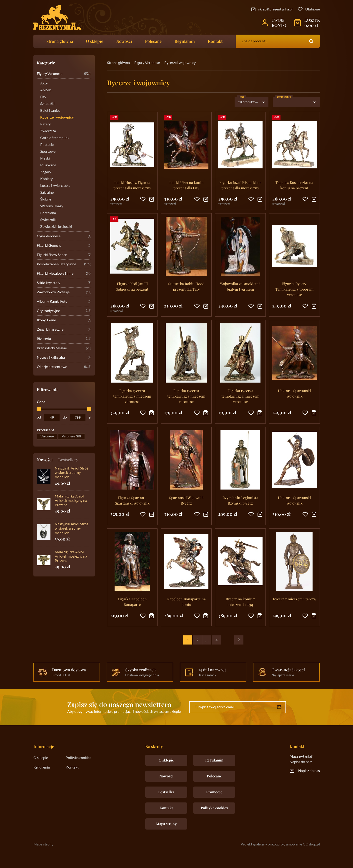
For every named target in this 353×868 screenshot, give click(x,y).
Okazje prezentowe (64, 367)
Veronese (47, 437)
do (65, 417)
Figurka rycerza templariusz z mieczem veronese (132, 396)
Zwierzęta (48, 131)
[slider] (39, 409)
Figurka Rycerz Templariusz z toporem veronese (294, 289)
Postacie (47, 145)
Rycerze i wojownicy (57, 117)
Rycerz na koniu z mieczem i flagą (240, 602)
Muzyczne (48, 165)
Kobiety (46, 179)
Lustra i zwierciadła (55, 186)
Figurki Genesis (64, 246)
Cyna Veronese (64, 236)
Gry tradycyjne (64, 311)
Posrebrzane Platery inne (64, 264)
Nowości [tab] (45, 460)
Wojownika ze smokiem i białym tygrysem (240, 286)
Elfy (43, 97)
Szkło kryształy (64, 283)
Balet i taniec (50, 111)
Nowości (124, 41)
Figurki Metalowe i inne (64, 274)
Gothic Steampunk (55, 138)
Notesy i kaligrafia (64, 358)
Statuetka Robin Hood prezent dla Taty (186, 286)
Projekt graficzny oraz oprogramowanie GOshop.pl (280, 844)
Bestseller (166, 792)
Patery (45, 124)
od (39, 417)
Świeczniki (48, 220)
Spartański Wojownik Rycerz (186, 500)
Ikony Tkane (64, 320)
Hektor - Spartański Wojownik (294, 393)
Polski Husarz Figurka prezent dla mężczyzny (132, 185)
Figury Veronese (64, 74)
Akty (44, 83)
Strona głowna (60, 41)
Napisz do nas (309, 771)
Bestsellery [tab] (68, 460)
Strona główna (118, 63)
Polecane (153, 41)
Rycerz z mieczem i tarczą (294, 599)
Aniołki (46, 90)
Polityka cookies (78, 758)
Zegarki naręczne (64, 330)
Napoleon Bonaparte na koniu (186, 602)
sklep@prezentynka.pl (275, 9)
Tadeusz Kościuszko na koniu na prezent (294, 185)
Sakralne (47, 193)
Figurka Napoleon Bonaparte (132, 602)
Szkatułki (47, 104)
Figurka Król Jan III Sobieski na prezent (132, 286)
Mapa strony (166, 824)
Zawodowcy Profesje (64, 292)
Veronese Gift (71, 437)
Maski (45, 158)
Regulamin (185, 41)
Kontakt (215, 41)
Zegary (46, 172)
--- (278, 102)
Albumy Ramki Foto (64, 302)
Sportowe (48, 152)
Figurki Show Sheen (64, 255)
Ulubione (313, 9)
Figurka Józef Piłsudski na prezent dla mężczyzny (240, 185)
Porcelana (48, 213)
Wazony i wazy (52, 206)
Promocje (214, 792)
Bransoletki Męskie (64, 348)
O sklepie (95, 41)
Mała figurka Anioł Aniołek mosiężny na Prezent (71, 501)
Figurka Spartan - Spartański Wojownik (132, 500)
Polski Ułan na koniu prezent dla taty (186, 185)
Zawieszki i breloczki (56, 227)
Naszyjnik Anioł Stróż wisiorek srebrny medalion (71, 473)
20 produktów (248, 102)
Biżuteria (64, 339)
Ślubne (46, 199)
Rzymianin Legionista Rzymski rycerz (240, 500)
